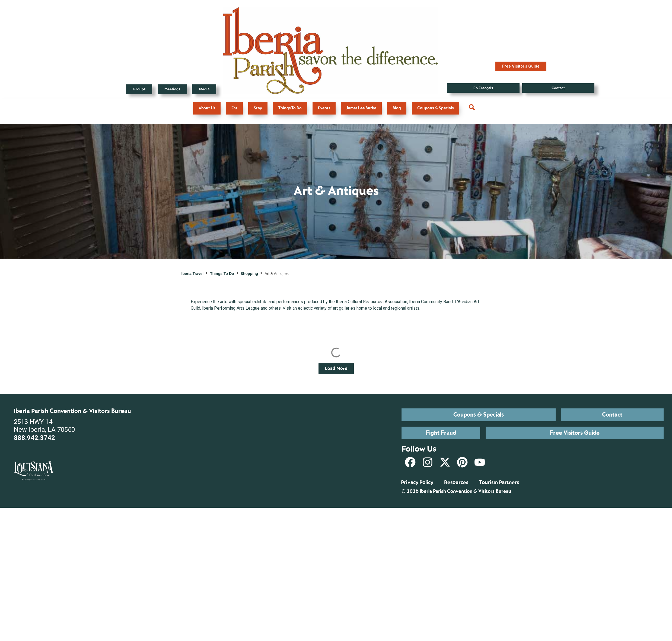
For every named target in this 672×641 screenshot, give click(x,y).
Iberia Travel (193, 274)
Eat (234, 108)
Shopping (249, 274)
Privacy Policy (417, 482)
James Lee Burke (361, 108)
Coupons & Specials (435, 108)
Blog (397, 108)
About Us (207, 108)
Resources (456, 482)
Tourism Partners (499, 482)
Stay (258, 108)
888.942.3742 (34, 438)
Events (324, 108)
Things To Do (290, 108)
